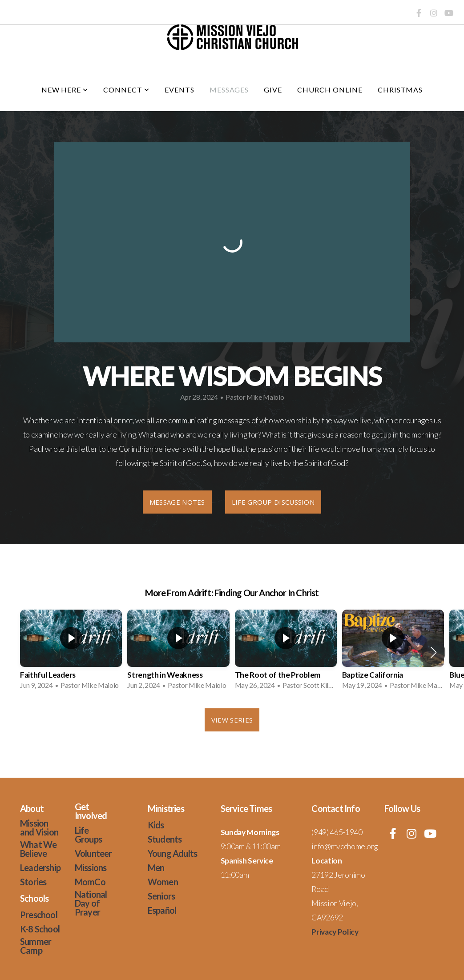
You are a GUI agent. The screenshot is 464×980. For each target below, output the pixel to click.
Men (156, 868)
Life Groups (88, 835)
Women (163, 882)
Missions (91, 868)
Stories (33, 882)
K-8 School (40, 929)
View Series (232, 720)
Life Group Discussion (273, 502)
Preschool (39, 915)
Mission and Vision (39, 827)
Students (165, 839)
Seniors (161, 896)
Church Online (330, 90)
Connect (126, 90)
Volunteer (93, 853)
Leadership (40, 868)
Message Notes (177, 502)
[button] (434, 652)
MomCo (90, 882)
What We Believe (38, 849)
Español (162, 910)
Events (180, 90)
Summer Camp (36, 946)
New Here (65, 90)
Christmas (400, 90)
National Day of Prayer (91, 903)
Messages (229, 90)
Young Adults (172, 853)
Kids (156, 825)
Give (273, 90)
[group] (71, 652)
